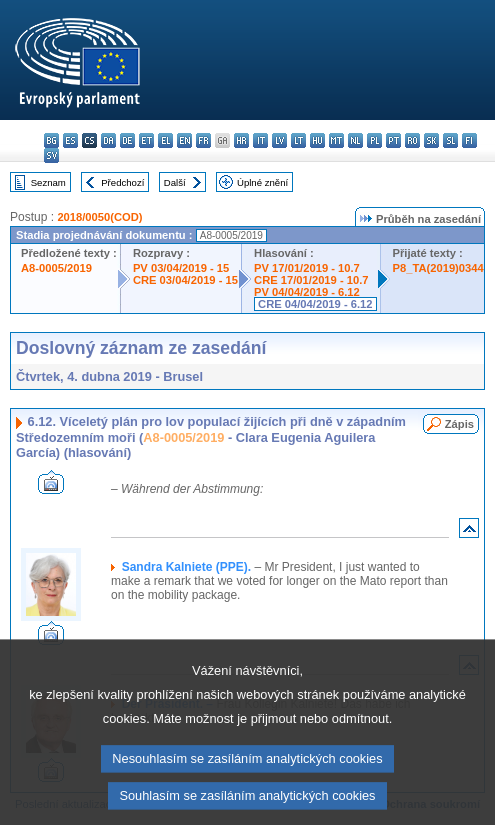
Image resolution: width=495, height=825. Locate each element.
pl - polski (374, 140)
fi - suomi (469, 140)
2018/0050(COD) (99, 217)
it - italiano (260, 140)
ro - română (412, 140)
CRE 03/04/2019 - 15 (185, 280)
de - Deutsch (127, 140)
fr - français (203, 140)
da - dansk (108, 140)
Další (175, 182)
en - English (184, 140)
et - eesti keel (146, 140)
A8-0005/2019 (56, 268)
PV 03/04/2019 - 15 (181, 268)
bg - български (51, 140)
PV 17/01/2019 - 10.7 (307, 268)
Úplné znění (262, 182)
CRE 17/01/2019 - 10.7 (311, 280)
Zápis (459, 424)
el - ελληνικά (165, 140)
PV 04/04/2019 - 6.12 (307, 292)
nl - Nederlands (355, 140)
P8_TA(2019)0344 (438, 268)
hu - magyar (317, 140)
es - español (70, 140)
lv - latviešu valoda (279, 140)
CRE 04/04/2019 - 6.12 (315, 304)
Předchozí (122, 182)
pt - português (393, 140)
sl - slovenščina (450, 140)
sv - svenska (51, 155)
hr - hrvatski (241, 140)
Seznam (48, 182)
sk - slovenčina (431, 140)
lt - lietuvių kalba (298, 140)
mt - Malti (336, 140)
